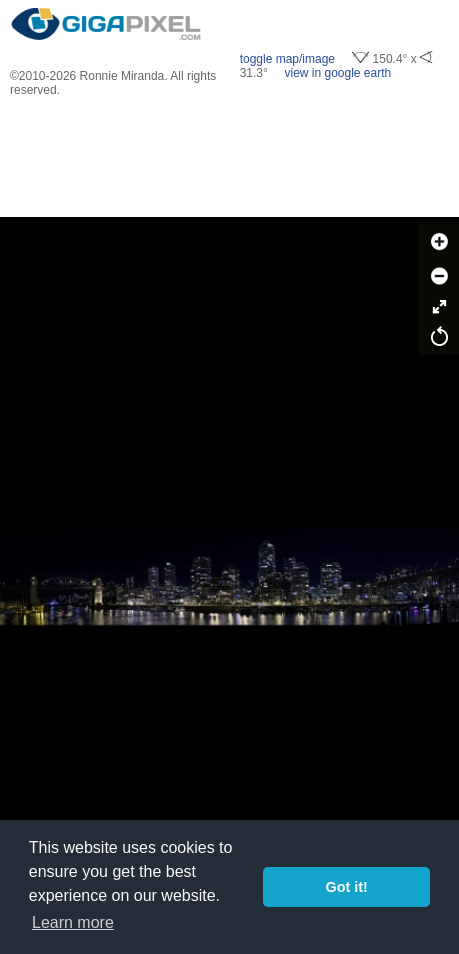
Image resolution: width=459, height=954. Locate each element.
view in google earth (337, 73)
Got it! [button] (347, 887)
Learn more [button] (73, 922)
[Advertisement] (230, 157)
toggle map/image (287, 59)
